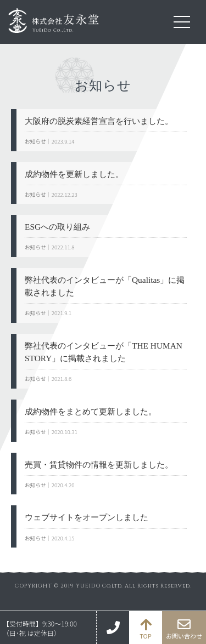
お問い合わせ (184, 636)
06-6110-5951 (113, 628)
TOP (145, 636)
